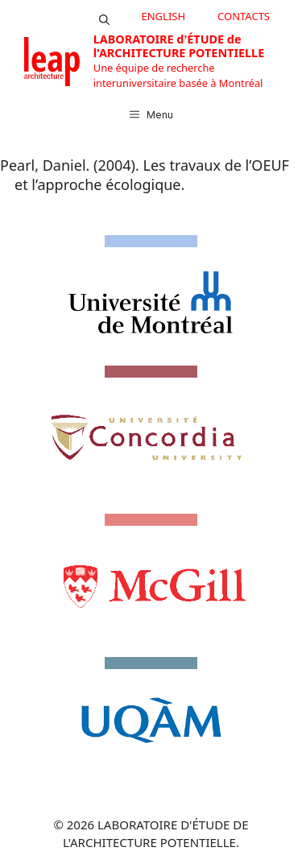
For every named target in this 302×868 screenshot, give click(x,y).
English (164, 16)
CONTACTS (244, 16)
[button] (104, 16)
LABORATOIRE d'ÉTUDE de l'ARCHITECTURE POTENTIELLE (179, 46)
